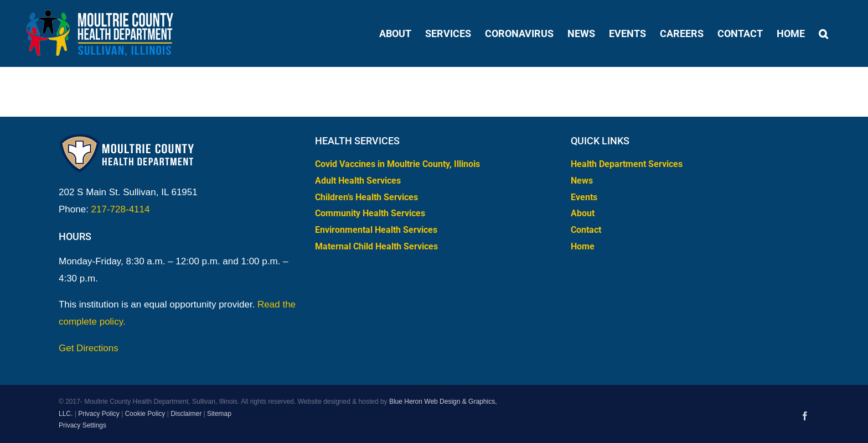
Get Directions (89, 348)
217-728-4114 (121, 209)
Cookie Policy (145, 414)
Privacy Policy (99, 414)
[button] (823, 33)
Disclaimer (186, 414)
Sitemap (219, 414)
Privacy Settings (82, 425)
